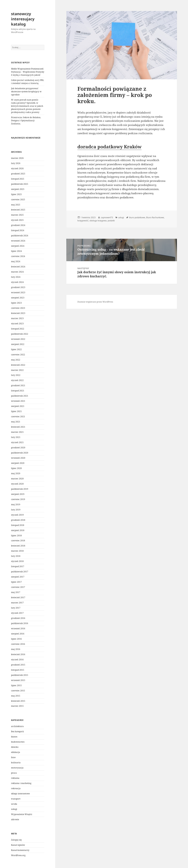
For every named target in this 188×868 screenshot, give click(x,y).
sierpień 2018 (18, 530)
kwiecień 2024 (18, 267)
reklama (15, 778)
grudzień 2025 (18, 174)
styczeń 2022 (17, 380)
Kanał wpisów (18, 845)
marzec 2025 (17, 215)
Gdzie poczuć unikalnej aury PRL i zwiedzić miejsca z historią (27, 82)
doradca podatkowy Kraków (109, 147)
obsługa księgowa (98, 221)
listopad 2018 (18, 525)
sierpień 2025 (18, 189)
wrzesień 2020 (18, 458)
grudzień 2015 (18, 665)
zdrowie (15, 819)
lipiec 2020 (16, 468)
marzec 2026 (17, 158)
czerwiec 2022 (18, 355)
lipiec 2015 (16, 685)
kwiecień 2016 (18, 654)
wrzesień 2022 (18, 339)
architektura (17, 726)
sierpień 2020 (18, 463)
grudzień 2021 (18, 385)
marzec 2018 (17, 551)
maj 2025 (16, 205)
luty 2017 (16, 608)
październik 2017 (20, 572)
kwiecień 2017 (18, 597)
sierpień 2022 (18, 344)
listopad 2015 (18, 670)
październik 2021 (20, 396)
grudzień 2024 (18, 225)
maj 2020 (16, 473)
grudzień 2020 (18, 448)
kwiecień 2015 (18, 701)
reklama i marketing (21, 783)
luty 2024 (16, 277)
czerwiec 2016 (18, 644)
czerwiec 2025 (18, 199)
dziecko (15, 747)
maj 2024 (16, 261)
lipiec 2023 (16, 303)
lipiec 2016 (16, 639)
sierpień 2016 (18, 634)
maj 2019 (16, 504)
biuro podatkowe (137, 217)
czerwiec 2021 (18, 416)
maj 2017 (16, 592)
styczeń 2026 (17, 168)
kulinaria (16, 763)
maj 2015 (16, 696)
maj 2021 (16, 422)
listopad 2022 (18, 329)
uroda (14, 804)
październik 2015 (20, 675)
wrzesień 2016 (18, 628)
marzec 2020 (17, 479)
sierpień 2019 (18, 494)
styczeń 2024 (17, 282)
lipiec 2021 (16, 411)
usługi (14, 809)
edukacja (16, 752)
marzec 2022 (17, 370)
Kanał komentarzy (20, 850)
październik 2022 (20, 334)
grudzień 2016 (18, 618)
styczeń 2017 (17, 613)
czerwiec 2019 (18, 499)
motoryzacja (17, 768)
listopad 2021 (18, 391)
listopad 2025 (18, 179)
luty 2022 (16, 375)
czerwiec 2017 (18, 587)
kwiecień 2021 (18, 427)
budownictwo (18, 742)
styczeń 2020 (17, 484)
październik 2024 (20, 236)
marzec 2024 (17, 272)
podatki (111, 221)
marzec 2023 (17, 318)
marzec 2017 (17, 603)
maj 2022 (16, 360)
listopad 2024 (18, 230)
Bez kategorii (17, 731)
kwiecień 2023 (18, 313)
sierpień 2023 (18, 298)
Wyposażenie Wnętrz (22, 814)
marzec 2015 (17, 706)
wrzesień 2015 (18, 680)
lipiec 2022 (16, 349)
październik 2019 (20, 489)
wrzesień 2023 (18, 292)
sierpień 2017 (18, 577)
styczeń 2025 (17, 220)
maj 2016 (16, 649)
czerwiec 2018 (18, 541)
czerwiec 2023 (18, 308)
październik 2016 (20, 623)
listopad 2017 (18, 566)
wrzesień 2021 (18, 401)
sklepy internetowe (20, 794)
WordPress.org (18, 855)
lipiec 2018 (16, 536)
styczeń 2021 (17, 442)
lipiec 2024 (16, 251)
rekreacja (16, 788)
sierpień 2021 (18, 406)
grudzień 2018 (18, 520)
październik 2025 (20, 184)
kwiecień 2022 (18, 365)
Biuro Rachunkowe (155, 217)
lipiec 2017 (16, 582)
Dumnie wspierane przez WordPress (95, 302)
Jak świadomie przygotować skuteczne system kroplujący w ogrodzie (26, 92)
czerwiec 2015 (18, 691)
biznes (14, 737)
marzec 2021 (17, 432)
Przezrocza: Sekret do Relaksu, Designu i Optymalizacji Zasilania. (26, 120)
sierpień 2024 (18, 246)
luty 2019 (16, 510)
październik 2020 (20, 453)
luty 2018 (16, 556)
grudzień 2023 (18, 287)
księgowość (83, 221)
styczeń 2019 (17, 515)
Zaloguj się (16, 840)
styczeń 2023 (17, 324)
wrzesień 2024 (18, 241)
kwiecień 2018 (18, 546)
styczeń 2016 (17, 660)
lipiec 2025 (16, 194)
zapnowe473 (107, 217)
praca (14, 773)
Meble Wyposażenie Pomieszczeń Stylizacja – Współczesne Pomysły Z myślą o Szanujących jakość (28, 72)
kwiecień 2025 (18, 210)
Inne (13, 757)
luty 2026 (16, 163)
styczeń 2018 (17, 561)
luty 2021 (16, 437)
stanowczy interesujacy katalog (23, 19)
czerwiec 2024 (18, 256)
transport (16, 799)
